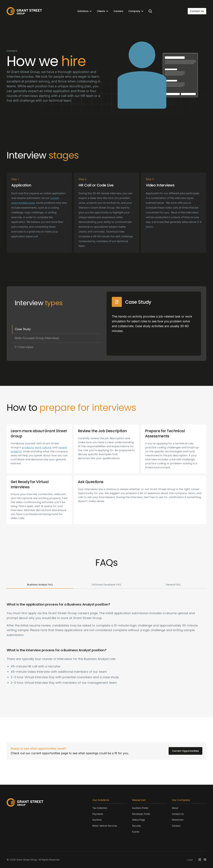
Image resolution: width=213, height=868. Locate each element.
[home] (24, 11)
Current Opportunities (185, 751)
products (28, 447)
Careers (118, 11)
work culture (43, 447)
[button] (85, 11)
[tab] (57, 329)
